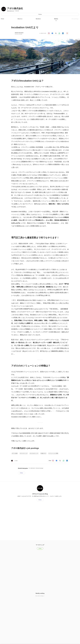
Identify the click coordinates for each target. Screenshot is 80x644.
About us (20, 19)
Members (38, 19)
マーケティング (24, 453)
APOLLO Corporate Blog (40, 494)
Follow (40, 14)
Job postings (75, 19)
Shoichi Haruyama (19, 33)
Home (3, 19)
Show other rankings (40, 596)
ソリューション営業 (54, 453)
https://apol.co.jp (11, 11)
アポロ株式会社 (15, 8)
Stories (56, 19)
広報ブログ (44, 453)
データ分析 (15, 453)
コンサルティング (34, 453)
